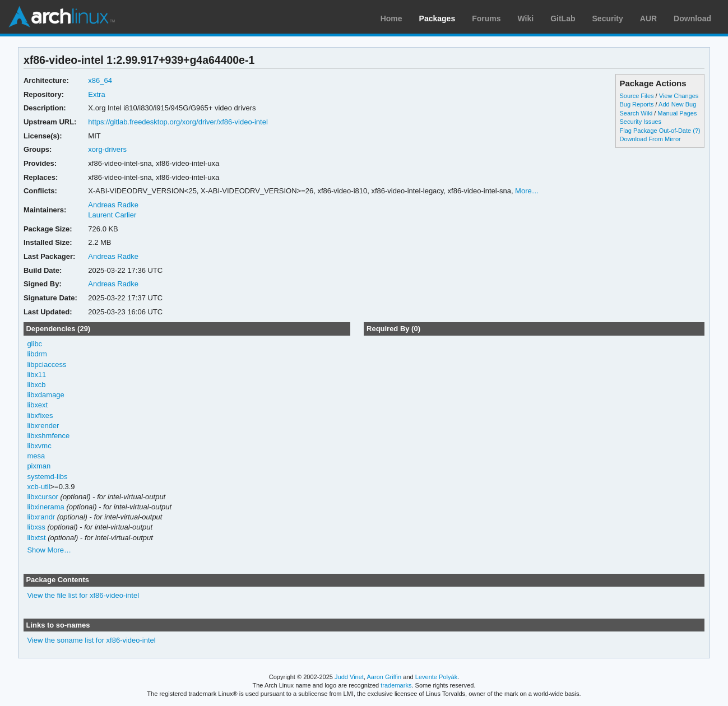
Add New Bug (677, 104)
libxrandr (41, 517)
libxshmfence (48, 436)
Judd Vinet (349, 677)
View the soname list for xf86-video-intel (91, 640)
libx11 (36, 375)
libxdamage (45, 395)
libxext (37, 405)
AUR (648, 18)
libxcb (36, 385)
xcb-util (38, 487)
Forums (486, 18)
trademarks (396, 685)
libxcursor (43, 497)
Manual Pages (677, 113)
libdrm (37, 354)
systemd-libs (47, 477)
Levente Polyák (436, 677)
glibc (34, 344)
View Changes (679, 96)
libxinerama (45, 507)
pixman (39, 466)
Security (608, 18)
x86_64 (100, 80)
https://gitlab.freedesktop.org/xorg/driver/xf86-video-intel (178, 122)
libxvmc (39, 446)
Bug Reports (636, 104)
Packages (437, 18)
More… (527, 191)
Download (692, 18)
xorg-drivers (107, 149)
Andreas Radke (113, 205)
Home (391, 18)
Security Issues (640, 122)
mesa (36, 456)
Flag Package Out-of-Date (655, 131)
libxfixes (40, 415)
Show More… (49, 550)
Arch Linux (62, 17)
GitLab (563, 18)
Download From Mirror (650, 139)
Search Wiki (636, 113)
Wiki (526, 18)
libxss (36, 527)
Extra (96, 94)
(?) (696, 131)
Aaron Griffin (384, 677)
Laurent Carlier (112, 215)
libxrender (43, 426)
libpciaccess (47, 364)
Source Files (636, 96)
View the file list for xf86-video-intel (83, 595)
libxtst (36, 538)
